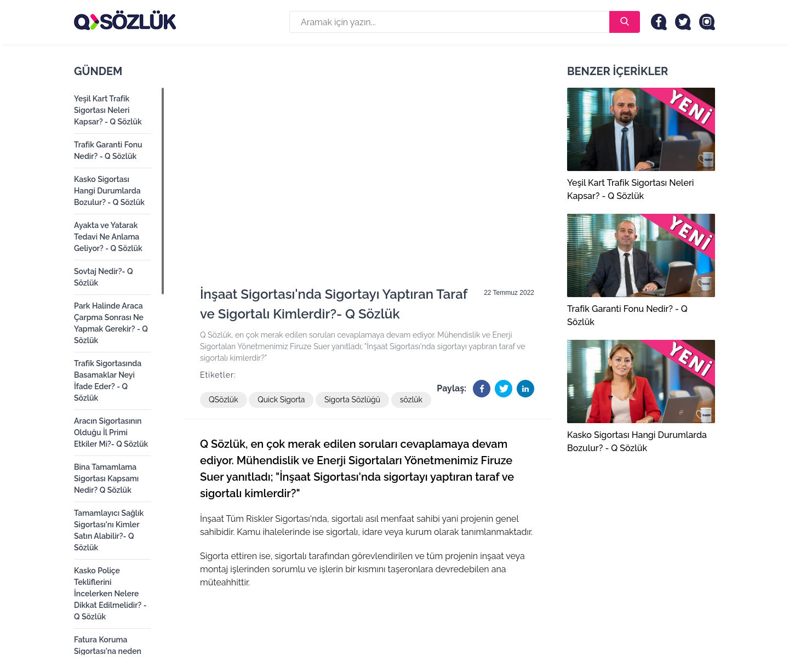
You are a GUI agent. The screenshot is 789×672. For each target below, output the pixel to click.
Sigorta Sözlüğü (352, 400)
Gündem (98, 71)
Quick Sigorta (281, 400)
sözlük (411, 400)
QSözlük (224, 400)
